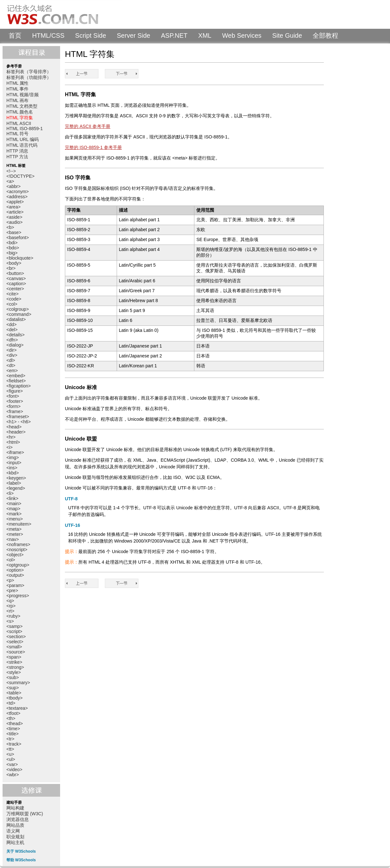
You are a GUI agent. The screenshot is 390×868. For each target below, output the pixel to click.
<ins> (12, 468)
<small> (14, 647)
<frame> (15, 411)
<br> (11, 268)
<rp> (11, 606)
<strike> (14, 662)
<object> (15, 555)
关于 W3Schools (21, 851)
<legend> (16, 488)
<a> (10, 181)
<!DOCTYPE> (20, 176)
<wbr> (13, 775)
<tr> (10, 739)
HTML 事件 (17, 89)
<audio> (15, 222)
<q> (10, 601)
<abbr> (13, 186)
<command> (19, 314)
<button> (15, 273)
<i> (9, 447)
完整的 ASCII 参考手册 (88, 126)
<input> (14, 463)
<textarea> (17, 708)
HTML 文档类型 (22, 106)
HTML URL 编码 (23, 139)
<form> (13, 406)
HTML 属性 (17, 83)
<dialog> (15, 345)
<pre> (12, 590)
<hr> (11, 437)
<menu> (15, 519)
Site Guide (287, 35)
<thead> (15, 723)
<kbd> (13, 473)
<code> (14, 299)
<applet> (15, 202)
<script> (14, 631)
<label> (14, 483)
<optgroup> (18, 565)
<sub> (13, 677)
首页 (15, 35)
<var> (12, 764)
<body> (14, 263)
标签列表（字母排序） (29, 72)
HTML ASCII (19, 123)
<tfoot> (13, 713)
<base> (14, 232)
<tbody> (15, 698)
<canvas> (16, 278)
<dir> (12, 350)
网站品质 (15, 825)
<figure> (15, 391)
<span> (14, 657)
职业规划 (15, 837)
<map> (13, 509)
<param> (15, 585)
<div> (12, 355)
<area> (13, 207)
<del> (12, 330)
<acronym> (18, 192)
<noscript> (17, 550)
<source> (16, 652)
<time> (13, 729)
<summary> (18, 683)
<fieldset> (16, 381)
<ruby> (13, 616)
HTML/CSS (48, 35)
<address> (17, 197)
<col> (12, 304)
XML (205, 35)
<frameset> (18, 417)
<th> (11, 718)
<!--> (11, 171)
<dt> (11, 365)
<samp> (15, 626)
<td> (11, 703)
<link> (12, 498)
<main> (14, 504)
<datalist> (16, 319)
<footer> (15, 401)
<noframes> (18, 544)
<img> (13, 457)
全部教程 (325, 35)
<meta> (14, 529)
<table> (14, 693)
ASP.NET (174, 35)
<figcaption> (19, 386)
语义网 (13, 831)
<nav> (13, 539)
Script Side (91, 35)
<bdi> (12, 243)
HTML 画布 (17, 100)
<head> (14, 427)
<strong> (15, 667)
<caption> (16, 284)
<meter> (15, 534)
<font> (13, 396)
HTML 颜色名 (20, 112)
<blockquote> (20, 258)
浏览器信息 (18, 819)
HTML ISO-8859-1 (25, 129)
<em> (12, 371)
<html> (13, 442)
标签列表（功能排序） (29, 77)
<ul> (11, 759)
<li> (10, 493)
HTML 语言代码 (22, 145)
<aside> (14, 217)
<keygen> (16, 478)
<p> (10, 580)
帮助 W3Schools (21, 860)
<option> (15, 570)
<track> (14, 744)
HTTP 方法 (17, 157)
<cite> (12, 294)
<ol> (11, 560)
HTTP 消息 (17, 151)
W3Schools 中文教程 (63, 14)
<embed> (16, 376)
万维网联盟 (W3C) (25, 814)
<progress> (18, 596)
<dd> (12, 325)
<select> (15, 642)
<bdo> (13, 248)
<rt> (10, 611)
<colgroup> (18, 309)
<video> (14, 770)
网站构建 (15, 808)
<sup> (13, 688)
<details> (16, 335)
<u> (10, 754)
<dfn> (12, 340)
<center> (15, 289)
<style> (14, 672)
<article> (15, 212)
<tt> (10, 749)
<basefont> (18, 238)
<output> (15, 575)
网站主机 (15, 842)
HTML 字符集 (20, 118)
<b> (10, 227)
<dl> (11, 360)
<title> (12, 734)
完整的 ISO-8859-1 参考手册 (93, 147)
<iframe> (15, 452)
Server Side (133, 35)
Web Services (242, 35)
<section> (16, 637)
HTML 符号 (17, 134)
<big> (12, 253)
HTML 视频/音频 (23, 95)
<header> (16, 432)
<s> (10, 621)
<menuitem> (19, 524)
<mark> (14, 514)
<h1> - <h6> (19, 422)
